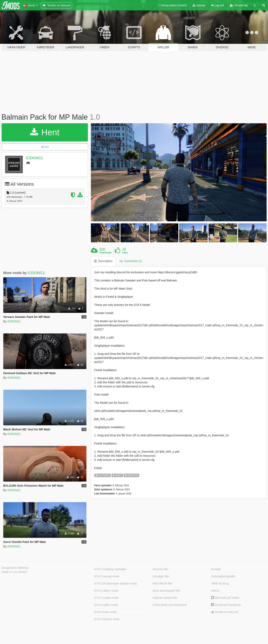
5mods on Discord (225, 612)
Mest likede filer (163, 583)
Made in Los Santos (14, 572)
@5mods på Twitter (225, 598)
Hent (45, 132)
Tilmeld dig (239, 5)
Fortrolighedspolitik (223, 576)
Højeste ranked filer (165, 598)
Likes (125, 253)
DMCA (215, 591)
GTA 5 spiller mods (106, 605)
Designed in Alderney (15, 568)
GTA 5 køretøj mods (107, 576)
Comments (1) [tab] (131, 261)
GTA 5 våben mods (106, 591)
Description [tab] (103, 261)
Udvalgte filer (161, 576)
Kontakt (216, 569)
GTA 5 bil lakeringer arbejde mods (115, 583)
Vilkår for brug (220, 583)
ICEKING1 (34, 158)
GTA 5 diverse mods (107, 619)
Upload (199, 5)
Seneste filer (161, 569)
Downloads (106, 253)
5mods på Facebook (226, 605)
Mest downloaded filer (167, 591)
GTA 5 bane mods (105, 612)
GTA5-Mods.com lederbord (170, 605)
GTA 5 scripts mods (106, 598)
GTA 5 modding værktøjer (110, 569)
